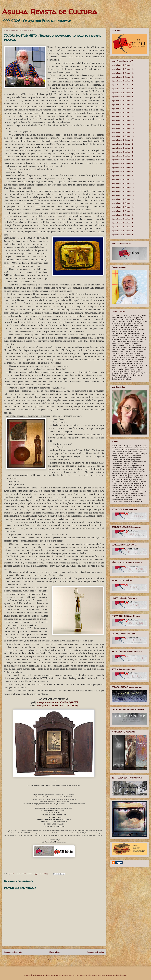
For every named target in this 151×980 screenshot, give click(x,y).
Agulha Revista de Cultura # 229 (123, 97)
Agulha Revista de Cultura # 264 (123, 235)
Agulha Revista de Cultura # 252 (123, 187)
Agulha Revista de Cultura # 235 (123, 120)
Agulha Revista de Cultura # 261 (123, 223)
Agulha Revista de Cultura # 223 (123, 73)
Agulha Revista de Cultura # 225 (123, 81)
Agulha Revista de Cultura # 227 (123, 89)
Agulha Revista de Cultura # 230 (123, 101)
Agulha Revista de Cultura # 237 (123, 128)
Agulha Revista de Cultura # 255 (123, 199)
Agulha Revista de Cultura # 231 (123, 105)
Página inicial (54, 952)
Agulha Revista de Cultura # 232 (123, 109)
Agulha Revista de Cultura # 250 (123, 179)
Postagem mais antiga (95, 952)
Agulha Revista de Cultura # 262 (123, 227)
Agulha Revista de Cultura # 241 (123, 144)
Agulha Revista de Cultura (50, 12)
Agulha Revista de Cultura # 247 (123, 168)
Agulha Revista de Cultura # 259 (123, 215)
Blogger (124, 975)
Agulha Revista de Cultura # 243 (123, 152)
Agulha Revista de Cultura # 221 (123, 65)
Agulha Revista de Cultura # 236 (123, 124)
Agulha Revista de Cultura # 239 (123, 136)
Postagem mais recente (13, 952)
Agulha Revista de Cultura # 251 (123, 183)
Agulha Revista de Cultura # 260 (123, 219)
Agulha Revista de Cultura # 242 (123, 148)
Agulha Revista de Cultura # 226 (123, 85)
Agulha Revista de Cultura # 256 (123, 203)
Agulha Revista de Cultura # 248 (123, 172)
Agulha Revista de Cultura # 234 (123, 117)
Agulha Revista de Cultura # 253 (123, 191)
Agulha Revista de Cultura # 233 (123, 113)
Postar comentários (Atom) (57, 960)
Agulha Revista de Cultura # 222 (123, 69)
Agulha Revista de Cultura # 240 (123, 140)
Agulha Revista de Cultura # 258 (123, 211)
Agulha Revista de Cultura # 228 (123, 93)
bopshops (109, 975)
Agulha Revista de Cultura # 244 (123, 156)
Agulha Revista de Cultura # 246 (123, 164)
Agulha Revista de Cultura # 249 (123, 176)
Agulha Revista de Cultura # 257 (123, 207)
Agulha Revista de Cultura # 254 (123, 195)
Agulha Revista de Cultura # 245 (123, 160)
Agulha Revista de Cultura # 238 (123, 132)
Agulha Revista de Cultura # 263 (123, 231)
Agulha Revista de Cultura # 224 (123, 77)
